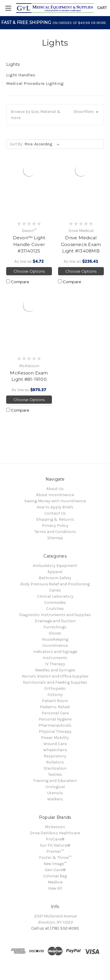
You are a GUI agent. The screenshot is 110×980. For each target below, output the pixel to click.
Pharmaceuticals (55, 725)
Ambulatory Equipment (55, 566)
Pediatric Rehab (55, 707)
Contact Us (55, 513)
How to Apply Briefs (55, 507)
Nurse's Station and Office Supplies (55, 676)
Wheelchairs (55, 750)
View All (55, 888)
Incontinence (55, 645)
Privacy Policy (55, 526)
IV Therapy (55, 664)
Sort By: (16, 144)
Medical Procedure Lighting (35, 83)
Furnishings (55, 627)
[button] (55, 115)
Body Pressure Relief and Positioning (55, 584)
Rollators (55, 762)
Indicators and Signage (55, 652)
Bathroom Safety (55, 578)
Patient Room (55, 701)
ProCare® (55, 839)
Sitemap (55, 538)
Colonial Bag (55, 876)
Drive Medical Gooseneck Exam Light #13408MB (81, 244)
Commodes (55, 602)
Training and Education (55, 781)
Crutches (55, 609)
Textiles (55, 774)
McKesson (55, 827)
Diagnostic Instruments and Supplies (55, 615)
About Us (55, 489)
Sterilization (55, 768)
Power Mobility (55, 738)
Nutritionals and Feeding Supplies (55, 682)
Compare (18, 282)
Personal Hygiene (55, 719)
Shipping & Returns (55, 519)
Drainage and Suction (55, 621)
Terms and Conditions (55, 532)
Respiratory (55, 756)
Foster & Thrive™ (55, 858)
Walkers (55, 799)
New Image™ (55, 864)
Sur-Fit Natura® (55, 845)
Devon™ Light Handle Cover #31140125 (29, 244)
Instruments (55, 658)
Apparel (55, 572)
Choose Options (29, 271)
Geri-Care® (55, 870)
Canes (55, 590)
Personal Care (55, 713)
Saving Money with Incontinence (55, 501)
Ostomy (55, 695)
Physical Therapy (55, 731)
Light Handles (21, 75)
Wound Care (55, 744)
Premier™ (55, 851)
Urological (55, 787)
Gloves (55, 633)
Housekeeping (55, 639)
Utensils (55, 793)
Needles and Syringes (55, 670)
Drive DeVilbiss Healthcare (55, 833)
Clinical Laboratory (55, 596)
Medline (55, 882)
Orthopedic (55, 688)
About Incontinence (55, 495)
